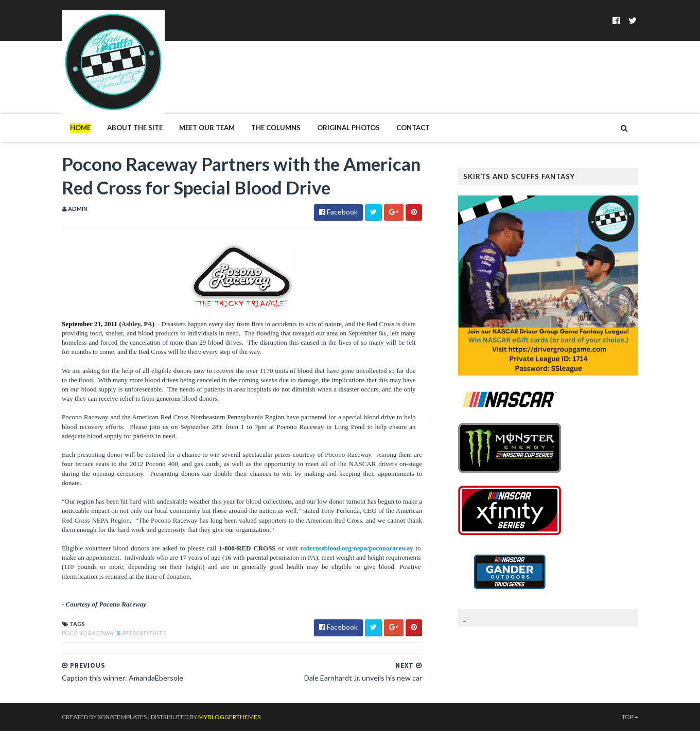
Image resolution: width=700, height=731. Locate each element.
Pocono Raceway (89, 633)
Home (80, 128)
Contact (413, 128)
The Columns (276, 128)
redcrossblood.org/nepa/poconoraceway (356, 548)
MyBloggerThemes (229, 717)
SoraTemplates (122, 717)
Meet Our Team (207, 128)
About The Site (135, 128)
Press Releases (144, 633)
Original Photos (348, 128)
